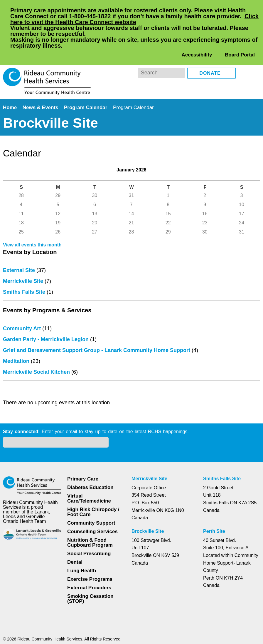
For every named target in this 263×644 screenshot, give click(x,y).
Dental (75, 530)
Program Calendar (87, 84)
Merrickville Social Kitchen (37, 373)
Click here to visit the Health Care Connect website (112, 22)
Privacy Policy (87, 617)
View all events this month (33, 246)
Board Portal (239, 31)
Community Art (23, 330)
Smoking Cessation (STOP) (90, 567)
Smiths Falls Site (24, 293)
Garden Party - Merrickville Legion (47, 341)
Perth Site (215, 499)
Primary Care (83, 447)
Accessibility (197, 31)
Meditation (17, 362)
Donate (210, 50)
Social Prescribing (88, 522)
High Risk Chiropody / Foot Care (93, 480)
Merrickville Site (24, 282)
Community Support (91, 491)
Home (10, 84)
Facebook (245, 49)
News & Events (42, 84)
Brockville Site (148, 499)
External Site (20, 271)
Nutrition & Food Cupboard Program (90, 510)
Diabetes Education (91, 455)
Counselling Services (92, 499)
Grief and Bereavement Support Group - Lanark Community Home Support (99, 351)
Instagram (254, 49)
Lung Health (82, 539)
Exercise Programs (90, 547)
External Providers (89, 556)
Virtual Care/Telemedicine (90, 466)
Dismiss (19, 630)
